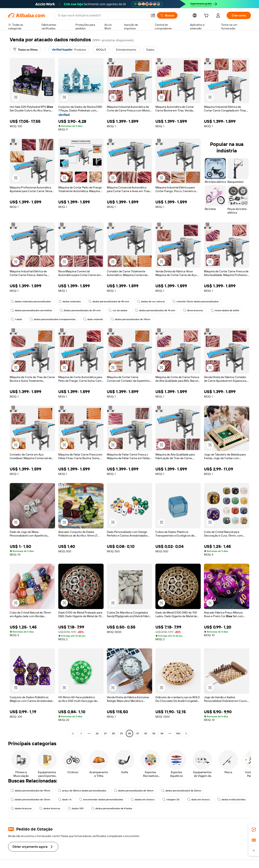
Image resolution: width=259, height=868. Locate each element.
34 (162, 733)
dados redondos (70, 301)
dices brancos (193, 310)
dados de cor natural (151, 301)
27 (105, 733)
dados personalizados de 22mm (181, 791)
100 (178, 733)
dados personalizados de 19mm (131, 319)
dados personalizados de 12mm (31, 800)
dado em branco (198, 800)
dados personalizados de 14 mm (155, 310)
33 (154, 733)
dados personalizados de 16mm (134, 791)
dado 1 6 (65, 800)
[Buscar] (167, 15)
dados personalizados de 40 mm (109, 301)
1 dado (16, 319)
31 (138, 733)
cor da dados (118, 310)
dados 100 (76, 808)
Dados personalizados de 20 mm (80, 310)
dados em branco (143, 800)
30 (130, 733)
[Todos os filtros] (25, 50)
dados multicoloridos (231, 800)
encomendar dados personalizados (101, 800)
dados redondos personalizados (31, 301)
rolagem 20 (171, 800)
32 (146, 733)
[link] (254, 830)
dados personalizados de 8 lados (112, 808)
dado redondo (93, 319)
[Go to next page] (186, 733)
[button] (153, 15)
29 (121, 733)
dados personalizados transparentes (53, 319)
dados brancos (21, 808)
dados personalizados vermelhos (31, 310)
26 (97, 733)
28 (113, 733)
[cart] (207, 16)
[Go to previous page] (73, 733)
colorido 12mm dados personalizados (195, 301)
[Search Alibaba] (103, 15)
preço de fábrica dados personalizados (82, 791)
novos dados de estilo (225, 310)
